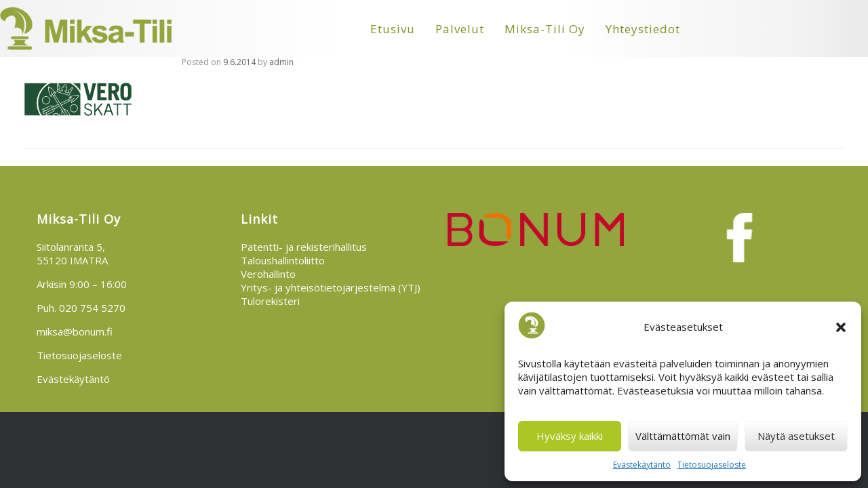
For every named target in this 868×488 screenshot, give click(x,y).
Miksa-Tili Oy (545, 29)
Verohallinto (268, 274)
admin (281, 62)
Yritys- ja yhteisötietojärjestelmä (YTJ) (331, 287)
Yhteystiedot (643, 29)
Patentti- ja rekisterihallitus (304, 247)
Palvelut (460, 29)
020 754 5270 (92, 308)
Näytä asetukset (796, 436)
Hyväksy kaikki (570, 436)
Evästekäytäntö (642, 465)
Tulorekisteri (270, 301)
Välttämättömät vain (683, 436)
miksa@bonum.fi (75, 331)
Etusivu (393, 29)
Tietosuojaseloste (712, 465)
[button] (841, 327)
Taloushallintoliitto (283, 260)
